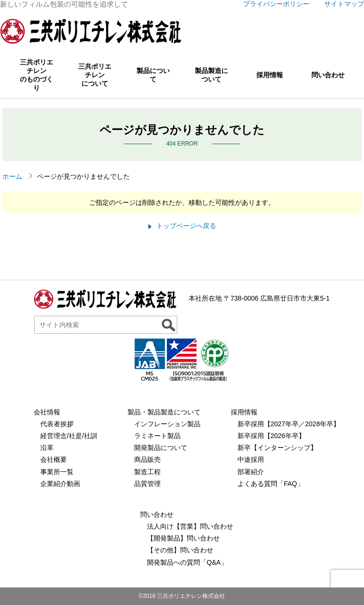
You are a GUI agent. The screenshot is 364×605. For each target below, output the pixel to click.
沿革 (47, 448)
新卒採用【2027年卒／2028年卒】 (289, 424)
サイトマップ (344, 4)
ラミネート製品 (157, 436)
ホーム (12, 176)
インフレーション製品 (167, 424)
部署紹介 (251, 472)
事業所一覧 (57, 472)
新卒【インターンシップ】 (277, 448)
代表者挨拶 (57, 424)
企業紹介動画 (60, 484)
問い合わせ (328, 75)
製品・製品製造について (164, 412)
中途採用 (251, 459)
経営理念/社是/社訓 (69, 436)
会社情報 (47, 412)
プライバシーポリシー (276, 4)
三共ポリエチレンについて (95, 75)
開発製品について (161, 448)
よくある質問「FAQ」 (271, 484)
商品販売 (147, 459)
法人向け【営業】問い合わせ (190, 526)
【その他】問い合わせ (180, 550)
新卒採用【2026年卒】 (271, 436)
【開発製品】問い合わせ (183, 538)
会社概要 (54, 459)
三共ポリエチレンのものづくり (36, 75)
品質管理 (147, 484)
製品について (153, 75)
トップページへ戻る (186, 226)
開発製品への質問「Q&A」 (187, 562)
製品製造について (211, 75)
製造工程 (147, 472)
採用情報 (270, 75)
